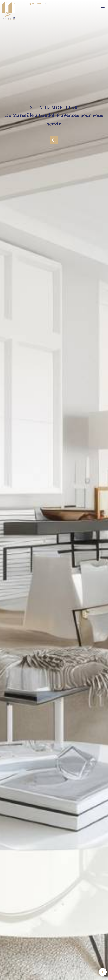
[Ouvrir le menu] (104, 6)
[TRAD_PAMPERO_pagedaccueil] (9, 19)
